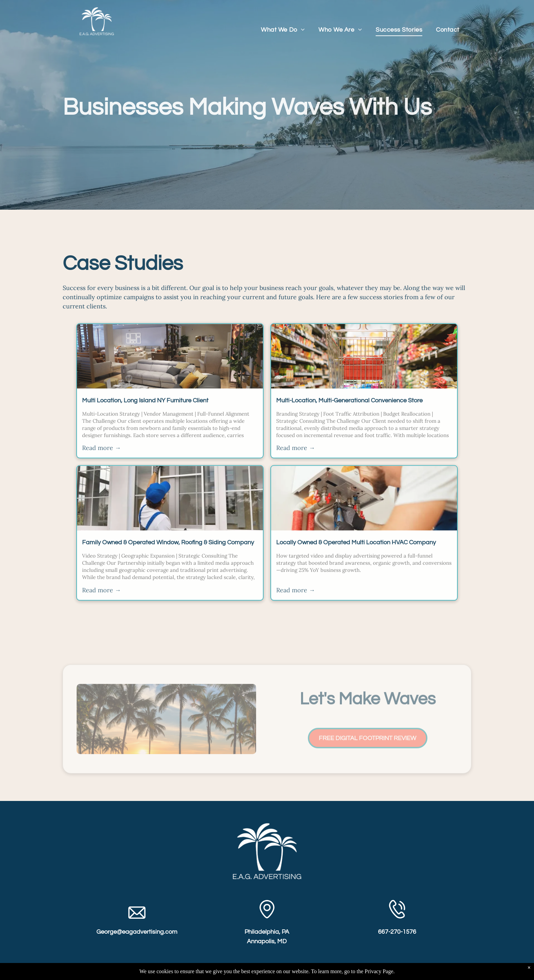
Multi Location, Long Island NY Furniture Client (145, 408)
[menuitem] (283, 30)
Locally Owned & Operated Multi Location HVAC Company (356, 551)
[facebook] (248, 972)
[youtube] (286, 972)
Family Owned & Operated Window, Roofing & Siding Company (168, 551)
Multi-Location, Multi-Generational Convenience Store (349, 408)
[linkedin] (267, 972)
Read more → (101, 456)
